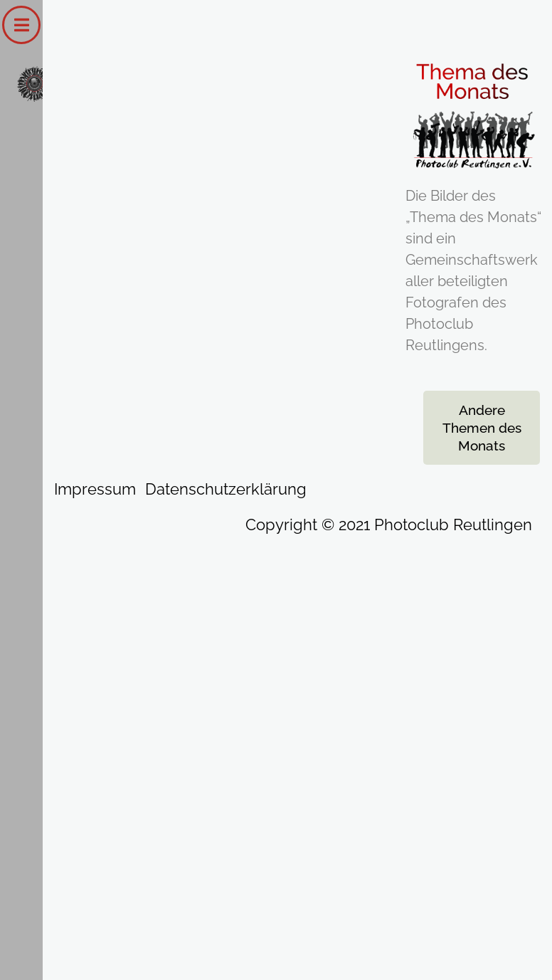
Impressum (95, 489)
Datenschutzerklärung (226, 489)
